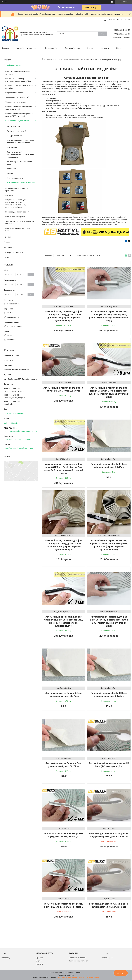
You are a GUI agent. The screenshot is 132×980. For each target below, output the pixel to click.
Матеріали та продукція (27, 48)
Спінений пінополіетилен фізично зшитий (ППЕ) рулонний (19, 115)
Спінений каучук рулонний (16, 102)
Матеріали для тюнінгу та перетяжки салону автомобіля (18, 80)
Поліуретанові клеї (15, 136)
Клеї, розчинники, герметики (77, 60)
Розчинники (12, 169)
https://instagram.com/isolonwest (17, 440)
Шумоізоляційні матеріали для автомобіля (18, 73)
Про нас (7, 237)
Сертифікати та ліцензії (14, 252)
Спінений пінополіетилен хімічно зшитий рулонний (19, 108)
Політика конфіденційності (89, 977)
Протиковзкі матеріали (15, 216)
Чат (121, 973)
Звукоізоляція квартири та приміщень (16, 189)
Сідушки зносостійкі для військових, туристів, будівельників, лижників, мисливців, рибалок (16, 204)
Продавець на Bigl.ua (66, 975)
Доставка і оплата (72, 48)
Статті (7, 258)
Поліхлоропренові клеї (16, 131)
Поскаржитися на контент (68, 977)
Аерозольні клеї (13, 126)
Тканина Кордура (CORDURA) (17, 97)
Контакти (105, 48)
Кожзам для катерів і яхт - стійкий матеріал (19, 87)
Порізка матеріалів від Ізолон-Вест (18, 229)
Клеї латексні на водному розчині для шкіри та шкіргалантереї (21, 142)
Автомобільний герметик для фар (21, 183)
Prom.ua (79, 973)
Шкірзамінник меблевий (15, 93)
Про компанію (51, 48)
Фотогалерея (107, 958)
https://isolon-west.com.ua (15, 414)
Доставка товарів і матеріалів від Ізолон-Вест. (20, 222)
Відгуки (90, 48)
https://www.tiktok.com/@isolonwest (19, 448)
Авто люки (10, 195)
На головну (5, 958)
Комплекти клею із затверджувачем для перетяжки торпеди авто (20, 154)
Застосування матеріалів (79, 961)
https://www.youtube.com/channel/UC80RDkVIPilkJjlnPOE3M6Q (29, 431)
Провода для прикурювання (17, 212)
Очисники (11, 173)
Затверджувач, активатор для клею (19, 163)
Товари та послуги (54, 60)
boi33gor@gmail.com (13, 423)
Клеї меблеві (12, 147)
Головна (6, 48)
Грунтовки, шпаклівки (16, 178)
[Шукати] (102, 34)
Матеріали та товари (13, 65)
